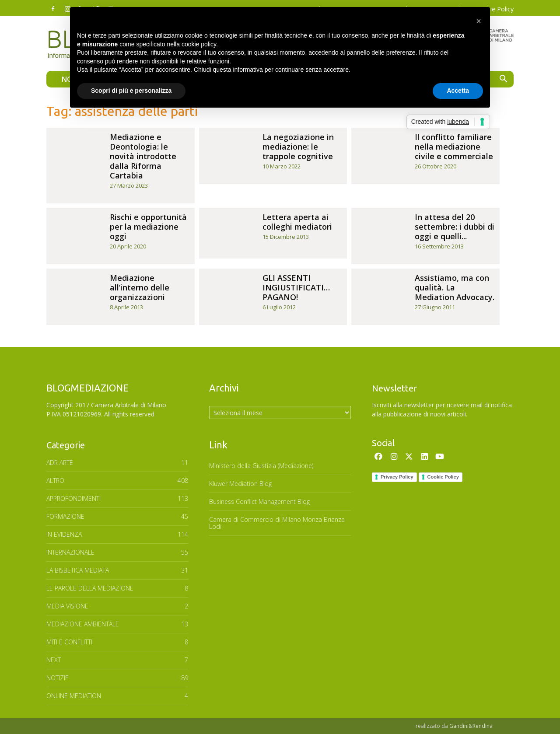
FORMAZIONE (65, 516)
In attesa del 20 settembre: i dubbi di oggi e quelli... (455, 227)
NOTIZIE (58, 678)
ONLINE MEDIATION (74, 696)
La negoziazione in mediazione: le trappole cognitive (298, 147)
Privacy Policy (397, 477)
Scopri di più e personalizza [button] (131, 91)
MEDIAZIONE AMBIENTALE (83, 624)
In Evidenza (64, 534)
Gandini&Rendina (471, 726)
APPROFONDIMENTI (73, 498)
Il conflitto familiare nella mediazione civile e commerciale (454, 147)
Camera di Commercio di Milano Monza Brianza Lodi (277, 523)
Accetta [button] (458, 91)
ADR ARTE (60, 463)
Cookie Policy (443, 477)
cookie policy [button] (199, 44)
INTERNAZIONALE (70, 552)
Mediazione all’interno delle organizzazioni (140, 287)
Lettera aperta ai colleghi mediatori (297, 222)
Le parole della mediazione (90, 588)
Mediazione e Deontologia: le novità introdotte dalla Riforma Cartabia (143, 156)
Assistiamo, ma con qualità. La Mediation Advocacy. (455, 287)
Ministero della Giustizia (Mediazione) (261, 466)
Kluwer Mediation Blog (240, 484)
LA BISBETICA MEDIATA (78, 570)
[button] (503, 80)
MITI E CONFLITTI (69, 642)
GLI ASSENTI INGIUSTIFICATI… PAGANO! (296, 287)
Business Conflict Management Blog (259, 502)
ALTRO (55, 481)
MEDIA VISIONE (67, 606)
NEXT (54, 660)
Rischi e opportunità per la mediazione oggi (148, 227)
